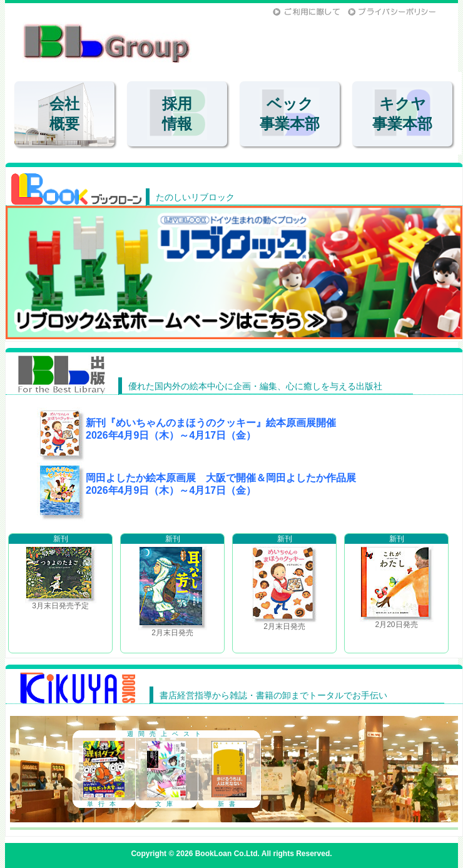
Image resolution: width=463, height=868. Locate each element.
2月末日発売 (172, 585)
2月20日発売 (396, 581)
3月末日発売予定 (60, 572)
